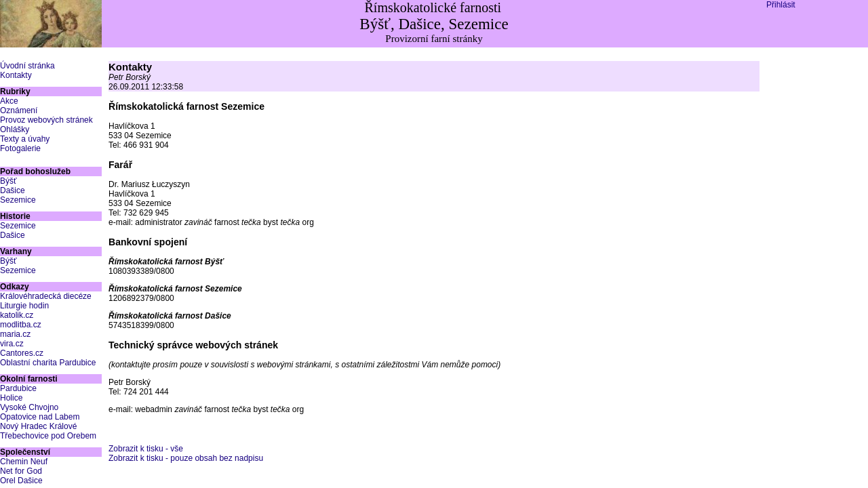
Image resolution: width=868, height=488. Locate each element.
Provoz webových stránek (46, 120)
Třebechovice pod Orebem (48, 436)
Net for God (21, 471)
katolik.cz (17, 315)
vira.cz (12, 344)
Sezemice (18, 200)
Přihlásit (781, 5)
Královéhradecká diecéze (46, 296)
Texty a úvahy (25, 139)
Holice (11, 398)
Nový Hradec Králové (38, 426)
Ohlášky (15, 129)
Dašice (13, 190)
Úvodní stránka (27, 66)
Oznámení (19, 110)
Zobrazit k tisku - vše (146, 449)
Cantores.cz (22, 353)
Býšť (8, 181)
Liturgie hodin (24, 306)
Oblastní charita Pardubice (48, 363)
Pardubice (18, 388)
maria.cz (15, 334)
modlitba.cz (21, 325)
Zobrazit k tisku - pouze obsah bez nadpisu (186, 458)
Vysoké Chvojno (29, 407)
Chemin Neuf (24, 462)
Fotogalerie (20, 148)
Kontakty (16, 75)
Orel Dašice (21, 481)
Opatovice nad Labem (40, 417)
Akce (9, 101)
